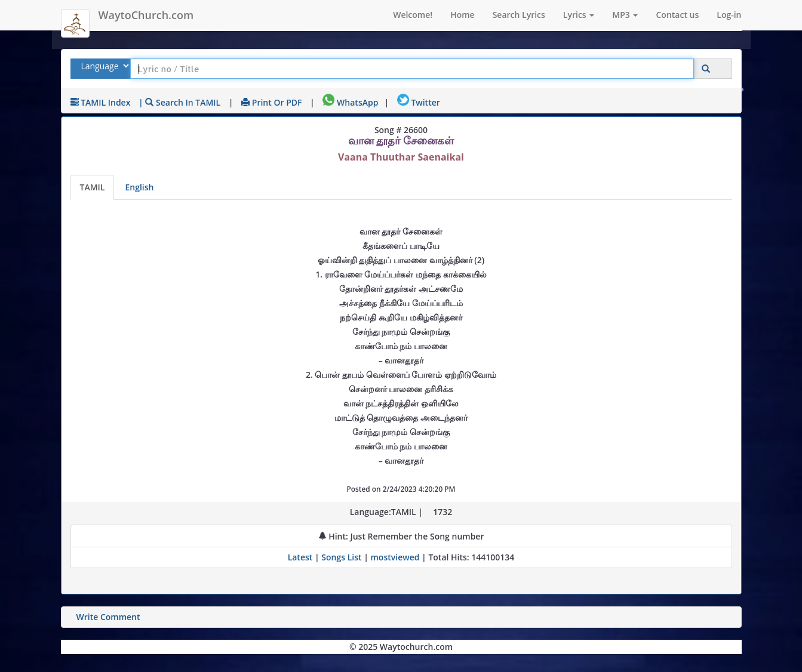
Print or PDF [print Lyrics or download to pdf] (271, 102)
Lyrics (579, 15)
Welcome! (413, 15)
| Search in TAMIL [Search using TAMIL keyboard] (179, 102)
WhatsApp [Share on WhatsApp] (350, 102)
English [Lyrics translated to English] (139, 187)
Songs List (341, 557)
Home (463, 15)
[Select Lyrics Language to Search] (104, 66)
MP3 (625, 15)
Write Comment (108, 617)
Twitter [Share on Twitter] (419, 102)
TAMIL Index (101, 102)
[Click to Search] (706, 69)
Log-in (729, 15)
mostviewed (395, 557)
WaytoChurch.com (146, 15)
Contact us (677, 15)
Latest (301, 557)
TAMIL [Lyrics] (93, 187)
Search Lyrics (519, 15)
